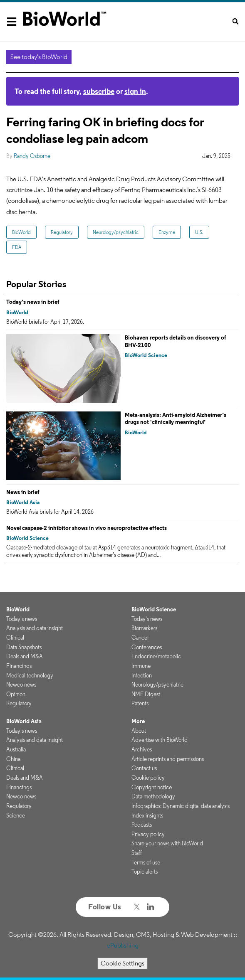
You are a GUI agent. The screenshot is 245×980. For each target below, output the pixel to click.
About (139, 731)
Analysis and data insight (35, 628)
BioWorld (21, 232)
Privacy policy (148, 834)
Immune (141, 666)
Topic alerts (145, 872)
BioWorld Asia (23, 502)
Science (16, 815)
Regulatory (62, 232)
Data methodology (153, 796)
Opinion (16, 694)
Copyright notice (152, 787)
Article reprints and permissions (168, 759)
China (13, 759)
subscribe (99, 91)
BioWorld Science (146, 355)
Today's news (22, 619)
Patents (140, 703)
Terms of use (146, 862)
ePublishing (123, 945)
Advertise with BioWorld (160, 740)
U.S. (199, 232)
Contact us (144, 768)
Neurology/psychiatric (116, 232)
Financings (19, 666)
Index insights (147, 815)
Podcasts (142, 825)
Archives (142, 749)
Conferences (147, 647)
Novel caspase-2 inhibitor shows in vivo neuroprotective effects (87, 528)
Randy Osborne (32, 156)
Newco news (21, 685)
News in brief (23, 492)
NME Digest (146, 694)
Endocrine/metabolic (156, 656)
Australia (16, 749)
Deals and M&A (25, 656)
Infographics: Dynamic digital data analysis (181, 806)
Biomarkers (144, 628)
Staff (137, 853)
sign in (135, 91)
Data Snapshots (24, 647)
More (138, 721)
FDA (17, 247)
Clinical (15, 638)
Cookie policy (148, 778)
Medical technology (30, 675)
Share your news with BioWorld (167, 843)
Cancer (140, 638)
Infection (142, 675)
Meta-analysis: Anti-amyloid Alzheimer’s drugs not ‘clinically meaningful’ (176, 419)
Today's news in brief (33, 302)
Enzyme (167, 232)
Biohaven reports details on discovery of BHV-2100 (176, 341)
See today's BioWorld (39, 57)
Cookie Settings (122, 963)
